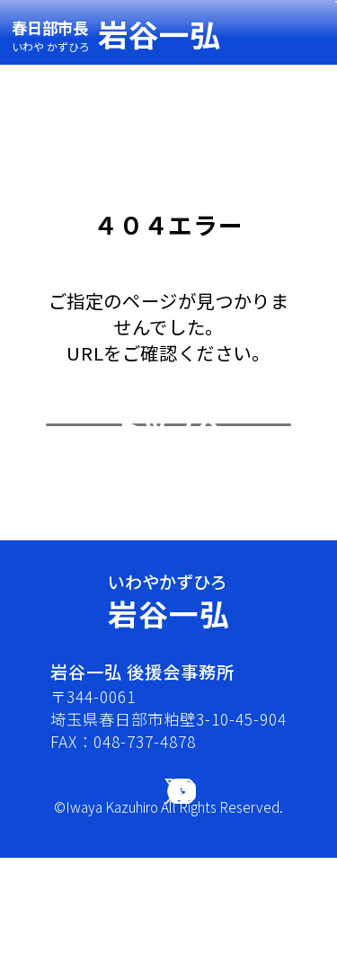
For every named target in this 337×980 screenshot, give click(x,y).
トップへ (169, 491)
